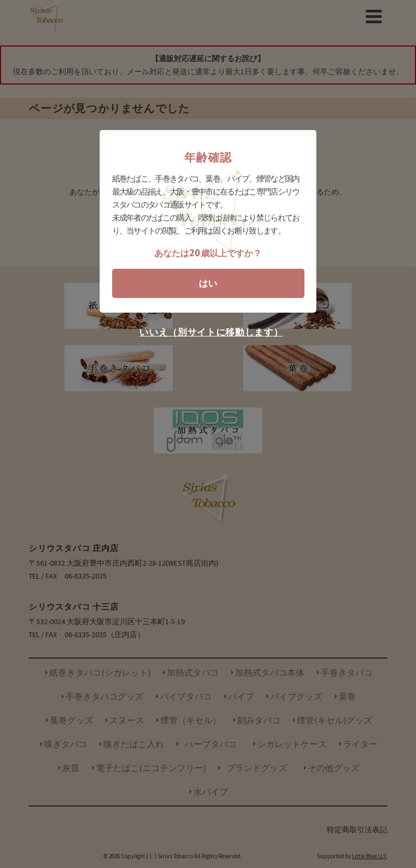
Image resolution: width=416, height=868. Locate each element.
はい (208, 283)
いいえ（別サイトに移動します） (211, 332)
